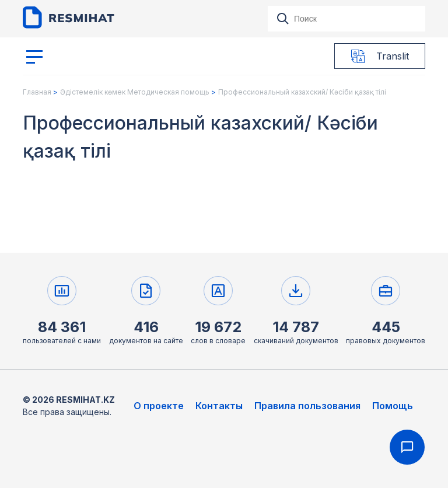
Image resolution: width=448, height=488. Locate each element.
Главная (37, 92)
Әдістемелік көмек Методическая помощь (135, 92)
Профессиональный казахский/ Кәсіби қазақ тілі (302, 92)
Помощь (393, 406)
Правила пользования (307, 406)
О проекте (159, 406)
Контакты (219, 406)
